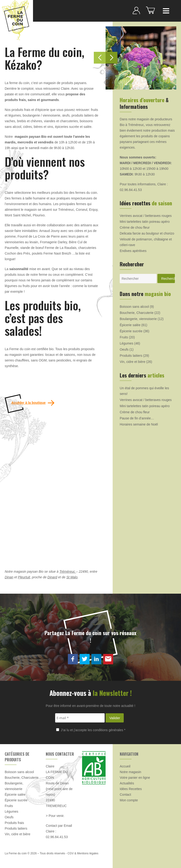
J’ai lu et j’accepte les (91, 730)
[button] (111, 58)
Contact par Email (59, 826)
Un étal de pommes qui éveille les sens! (144, 391)
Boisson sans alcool (134, 307)
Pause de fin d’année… (137, 418)
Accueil (125, 766)
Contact (125, 795)
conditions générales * (109, 730)
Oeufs (124, 349)
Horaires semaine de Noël (139, 424)
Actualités (127, 783)
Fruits (124, 337)
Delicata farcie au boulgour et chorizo (147, 233)
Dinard (52, 577)
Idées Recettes (131, 789)
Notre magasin (130, 772)
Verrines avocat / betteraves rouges (146, 216)
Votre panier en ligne (135, 778)
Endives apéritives (133, 251)
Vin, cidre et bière (133, 362)
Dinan (9, 577)
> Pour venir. (55, 816)
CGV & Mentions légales (83, 853)
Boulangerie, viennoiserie (138, 319)
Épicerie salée (130, 325)
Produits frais (14, 823)
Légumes (127, 343)
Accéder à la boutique (28, 403)
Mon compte (129, 800)
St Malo (72, 577)
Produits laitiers (131, 356)
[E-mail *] (80, 718)
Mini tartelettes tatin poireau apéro (145, 222)
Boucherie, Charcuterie (137, 313)
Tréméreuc (68, 572)
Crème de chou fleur (135, 227)
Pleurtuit (24, 577)
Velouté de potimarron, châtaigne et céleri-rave (146, 242)
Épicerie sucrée (131, 331)
